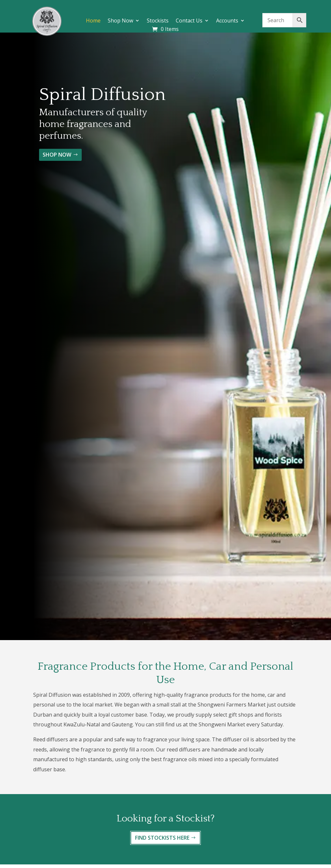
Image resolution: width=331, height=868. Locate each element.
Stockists (158, 21)
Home (93, 21)
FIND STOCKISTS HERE (162, 838)
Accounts (227, 21)
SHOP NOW (57, 155)
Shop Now (120, 21)
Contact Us (189, 21)
